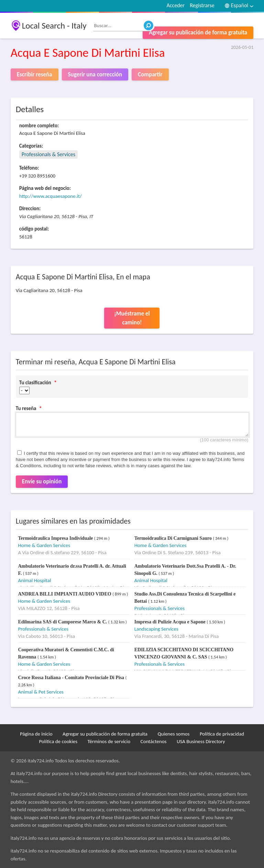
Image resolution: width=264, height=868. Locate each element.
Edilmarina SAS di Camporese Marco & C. (63, 622)
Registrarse (202, 5)
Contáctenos (153, 741)
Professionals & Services (48, 154)
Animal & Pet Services (41, 692)
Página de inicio (36, 734)
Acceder (175, 5)
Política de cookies (58, 741)
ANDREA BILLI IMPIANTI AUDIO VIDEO (65, 594)
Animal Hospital (34, 580)
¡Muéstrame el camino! (132, 318)
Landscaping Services (156, 629)
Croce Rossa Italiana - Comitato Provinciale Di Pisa (71, 678)
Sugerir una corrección (95, 74)
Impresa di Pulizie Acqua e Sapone (171, 622)
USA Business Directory (201, 741)
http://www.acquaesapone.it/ (51, 196)
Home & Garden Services (44, 545)
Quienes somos (173, 734)
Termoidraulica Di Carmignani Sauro (174, 538)
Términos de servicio (109, 741)
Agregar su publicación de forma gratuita (198, 33)
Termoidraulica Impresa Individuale (56, 538)
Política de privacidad (222, 734)
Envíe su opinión (42, 481)
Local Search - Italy (54, 26)
